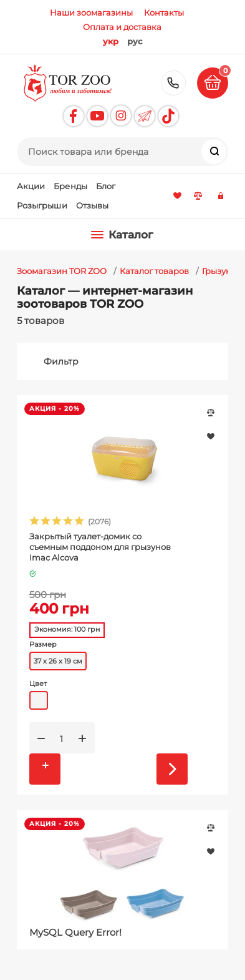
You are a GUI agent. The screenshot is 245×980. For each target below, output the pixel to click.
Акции (31, 186)
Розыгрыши (42, 205)
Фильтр (61, 361)
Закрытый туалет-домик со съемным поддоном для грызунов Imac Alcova (100, 547)
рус (135, 41)
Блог (106, 186)
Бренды (70, 186)
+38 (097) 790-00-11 (173, 83)
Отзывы (93, 205)
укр (111, 41)
